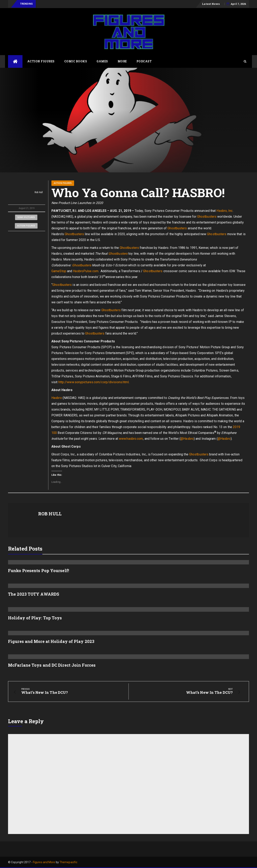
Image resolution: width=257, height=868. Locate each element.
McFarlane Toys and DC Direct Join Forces (52, 665)
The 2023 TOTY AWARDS (34, 594)
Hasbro (57, 398)
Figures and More (44, 862)
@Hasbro (187, 439)
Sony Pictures (26, 217)
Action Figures (41, 61)
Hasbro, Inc (224, 211)
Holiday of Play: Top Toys (35, 618)
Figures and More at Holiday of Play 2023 (51, 641)
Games (102, 61)
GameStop (59, 271)
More (122, 61)
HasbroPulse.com (86, 271)
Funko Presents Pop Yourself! (39, 570)
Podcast (144, 61)
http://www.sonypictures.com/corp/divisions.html (94, 382)
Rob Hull (27, 193)
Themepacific (68, 862)
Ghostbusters (207, 217)
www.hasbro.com (131, 439)
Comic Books (76, 61)
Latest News (211, 4)
